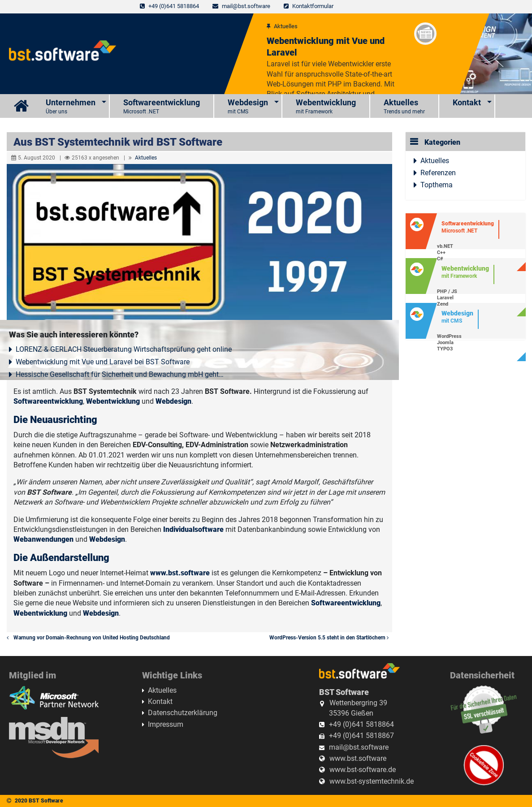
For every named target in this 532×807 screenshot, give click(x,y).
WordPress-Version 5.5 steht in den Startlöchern (331, 638)
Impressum (166, 724)
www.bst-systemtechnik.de (372, 781)
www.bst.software (180, 573)
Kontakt (467, 102)
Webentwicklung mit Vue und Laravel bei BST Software (103, 362)
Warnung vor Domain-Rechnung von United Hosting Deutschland (88, 638)
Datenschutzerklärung (183, 713)
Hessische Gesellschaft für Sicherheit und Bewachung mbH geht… (120, 374)
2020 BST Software (39, 801)
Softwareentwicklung (162, 107)
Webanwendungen (43, 539)
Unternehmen (71, 107)
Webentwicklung (326, 107)
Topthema (437, 185)
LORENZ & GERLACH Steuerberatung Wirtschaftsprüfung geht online (124, 349)
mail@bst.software (246, 6)
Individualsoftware (193, 529)
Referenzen (438, 173)
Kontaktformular (313, 6)
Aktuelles (404, 107)
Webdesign (248, 107)
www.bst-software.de (363, 770)
